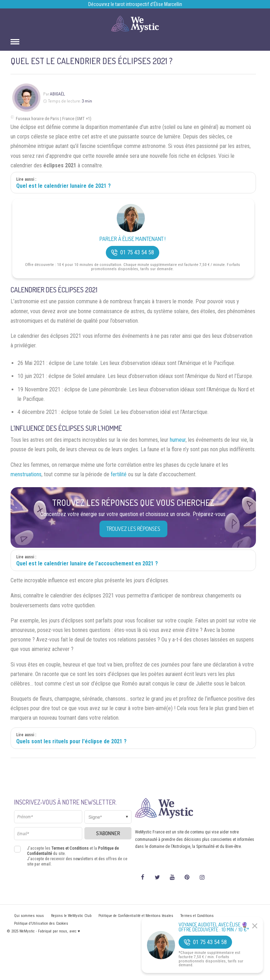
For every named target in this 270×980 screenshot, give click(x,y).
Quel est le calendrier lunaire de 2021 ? (63, 186)
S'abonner (108, 833)
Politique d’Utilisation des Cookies (41, 923)
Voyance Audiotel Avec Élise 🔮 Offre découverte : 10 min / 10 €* (214, 927)
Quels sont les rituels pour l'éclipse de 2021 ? (71, 741)
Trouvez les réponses (133, 529)
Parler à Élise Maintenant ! (133, 239)
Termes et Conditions (70, 848)
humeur (178, 440)
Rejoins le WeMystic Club (71, 916)
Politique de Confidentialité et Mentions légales (136, 916)
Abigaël (57, 94)
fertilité (119, 474)
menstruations (26, 474)
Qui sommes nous (29, 916)
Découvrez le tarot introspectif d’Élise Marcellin (135, 4)
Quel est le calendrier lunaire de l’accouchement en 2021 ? (87, 563)
